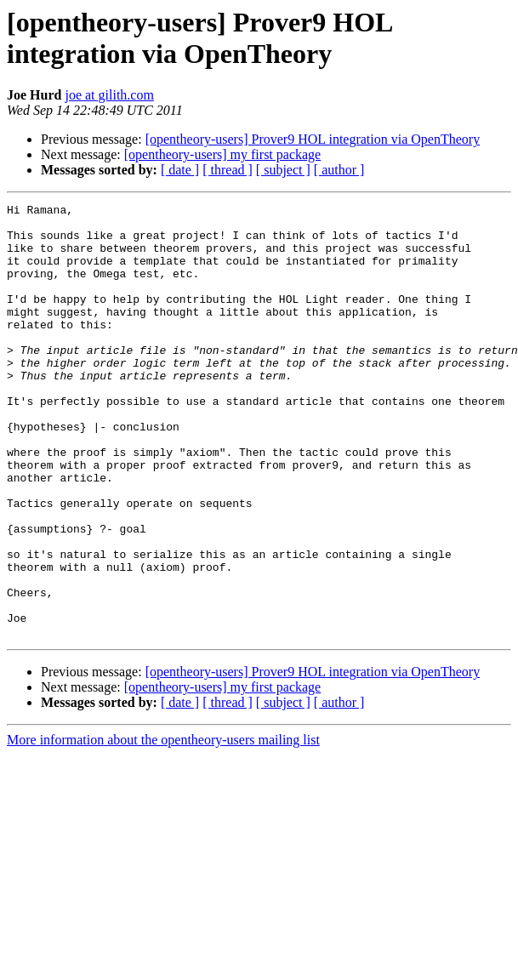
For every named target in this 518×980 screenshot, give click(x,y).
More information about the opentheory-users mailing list (163, 826)
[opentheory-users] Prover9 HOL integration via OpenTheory (313, 139)
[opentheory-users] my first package (222, 154)
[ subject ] (283, 170)
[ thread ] (228, 170)
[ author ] (339, 170)
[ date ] (180, 170)
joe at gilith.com (109, 95)
